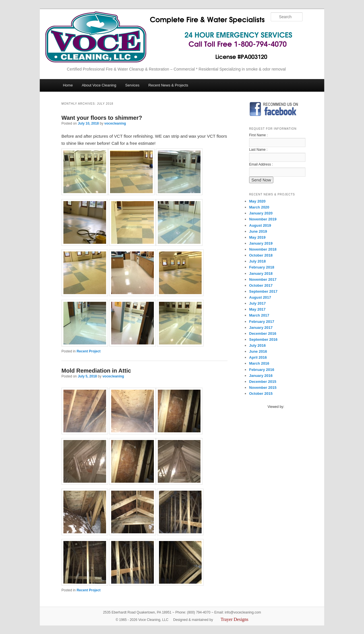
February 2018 (262, 267)
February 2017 (262, 322)
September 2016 (263, 339)
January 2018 (261, 273)
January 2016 (261, 376)
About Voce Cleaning (99, 85)
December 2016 (263, 333)
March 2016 (259, 363)
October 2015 (261, 394)
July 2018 (258, 261)
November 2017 (263, 279)
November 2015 (263, 388)
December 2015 (263, 382)
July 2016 (258, 345)
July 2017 (258, 303)
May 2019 (257, 237)
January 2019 (261, 243)
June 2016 (258, 351)
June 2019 (258, 231)
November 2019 (263, 219)
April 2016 (258, 357)
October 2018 (261, 255)
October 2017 (261, 285)
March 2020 (259, 207)
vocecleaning (115, 123)
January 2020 (261, 213)
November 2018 (263, 249)
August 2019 (260, 225)
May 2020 (257, 201)
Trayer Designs (235, 619)
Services (132, 85)
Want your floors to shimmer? (102, 118)
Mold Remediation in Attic (96, 371)
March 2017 (259, 315)
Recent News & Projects (168, 85)
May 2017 (257, 309)
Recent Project (88, 351)
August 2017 (260, 297)
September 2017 (263, 291)
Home (68, 85)
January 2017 (261, 328)
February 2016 (262, 370)
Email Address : (261, 164)
